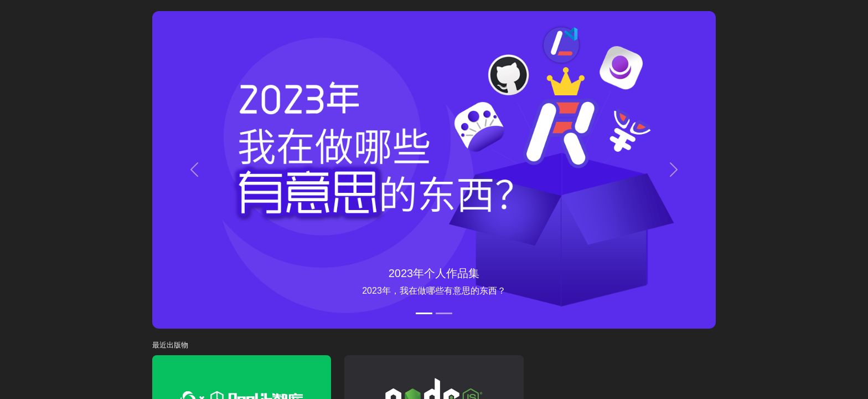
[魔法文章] (444, 313)
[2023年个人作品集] (424, 313)
